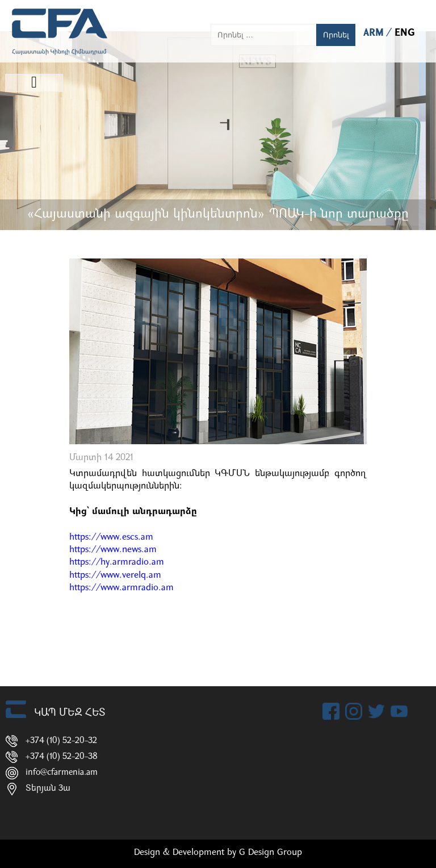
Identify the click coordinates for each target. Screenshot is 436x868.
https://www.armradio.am (121, 588)
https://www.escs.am (111, 537)
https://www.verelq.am (115, 575)
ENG (405, 33)
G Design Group (271, 853)
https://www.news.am (113, 550)
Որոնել (336, 35)
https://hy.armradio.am (117, 562)
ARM (375, 33)
